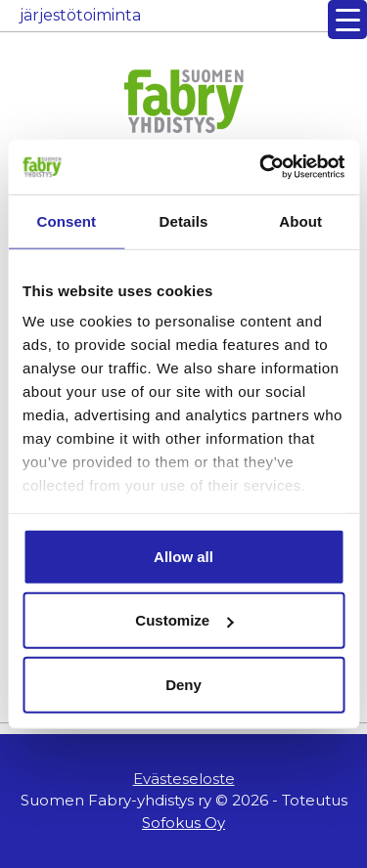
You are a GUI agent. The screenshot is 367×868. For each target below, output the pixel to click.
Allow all (183, 556)
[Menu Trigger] (347, 20)
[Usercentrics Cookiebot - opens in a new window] (261, 167)
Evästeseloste (184, 779)
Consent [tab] (66, 220)
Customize (184, 620)
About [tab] (300, 220)
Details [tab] (184, 220)
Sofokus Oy (183, 823)
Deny (183, 684)
